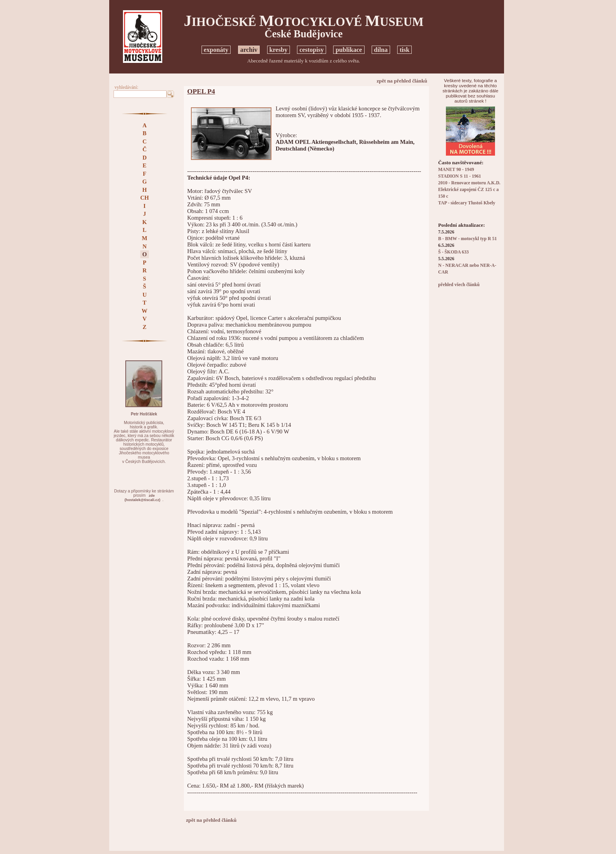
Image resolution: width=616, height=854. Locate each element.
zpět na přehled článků (402, 81)
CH (145, 198)
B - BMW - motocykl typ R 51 (467, 239)
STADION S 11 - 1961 (459, 176)
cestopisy (312, 50)
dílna (381, 50)
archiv (249, 50)
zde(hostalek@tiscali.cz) (142, 498)
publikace (349, 50)
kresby (279, 50)
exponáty (216, 50)
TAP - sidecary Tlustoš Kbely (467, 203)
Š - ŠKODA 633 (453, 252)
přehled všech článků (459, 285)
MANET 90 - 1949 (456, 170)
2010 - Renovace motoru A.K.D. (469, 183)
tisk (404, 50)
